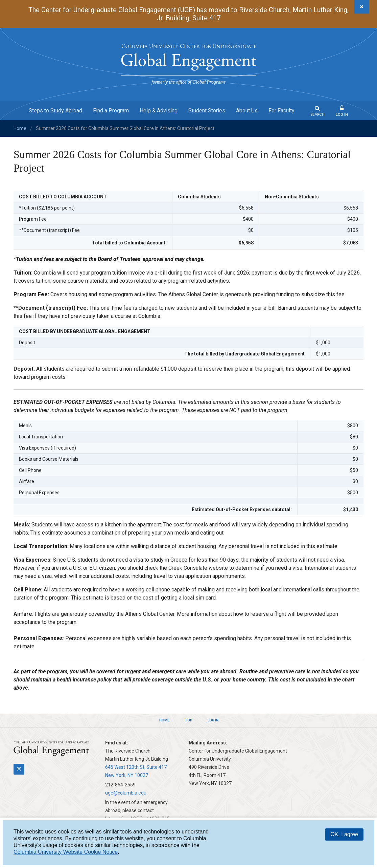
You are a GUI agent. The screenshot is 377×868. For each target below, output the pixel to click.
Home (20, 128)
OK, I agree (344, 834)
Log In (342, 115)
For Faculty (281, 111)
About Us (247, 111)
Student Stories (207, 111)
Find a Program (111, 111)
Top (189, 720)
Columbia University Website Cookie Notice (66, 852)
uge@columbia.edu (126, 793)
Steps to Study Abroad (55, 111)
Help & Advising (159, 111)
